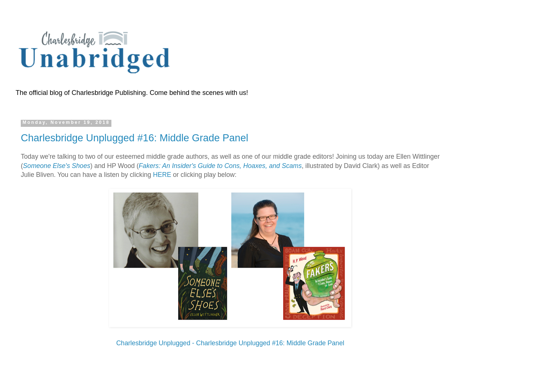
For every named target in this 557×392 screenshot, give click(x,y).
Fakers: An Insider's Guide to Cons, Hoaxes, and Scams (220, 166)
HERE (162, 175)
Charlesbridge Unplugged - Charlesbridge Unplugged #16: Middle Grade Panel (230, 343)
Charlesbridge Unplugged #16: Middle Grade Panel (134, 138)
